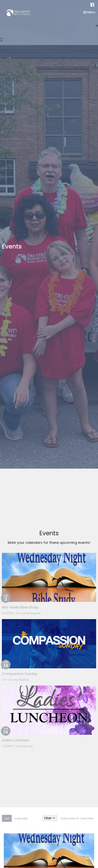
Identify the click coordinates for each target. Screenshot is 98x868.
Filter (50, 818)
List (7, 818)
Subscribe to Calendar (77, 818)
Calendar (21, 818)
